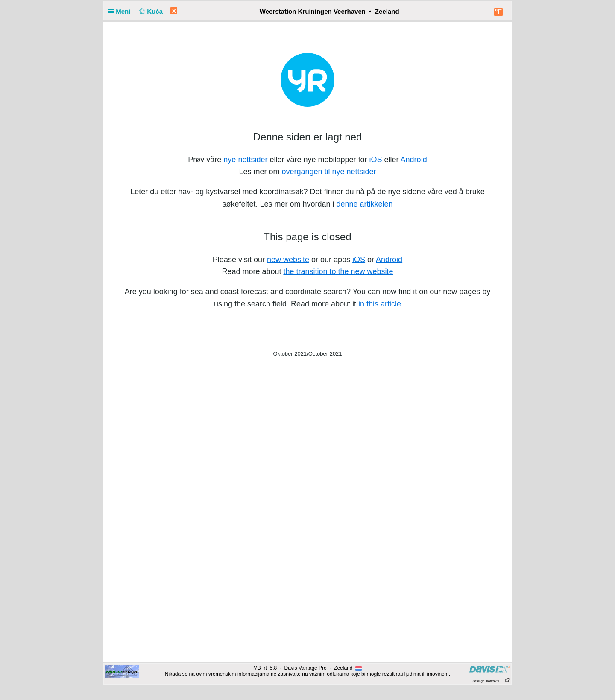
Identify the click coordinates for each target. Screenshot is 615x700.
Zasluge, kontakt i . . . (491, 681)
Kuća (150, 11)
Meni (121, 11)
